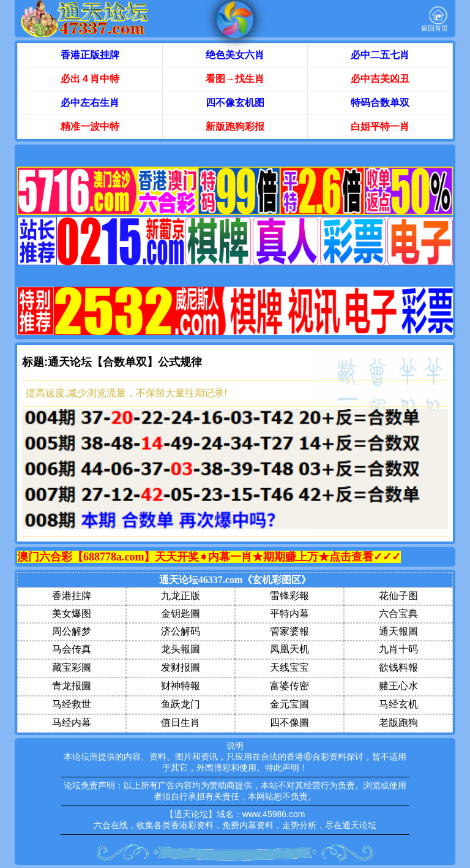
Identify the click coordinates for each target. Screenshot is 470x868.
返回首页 (435, 19)
